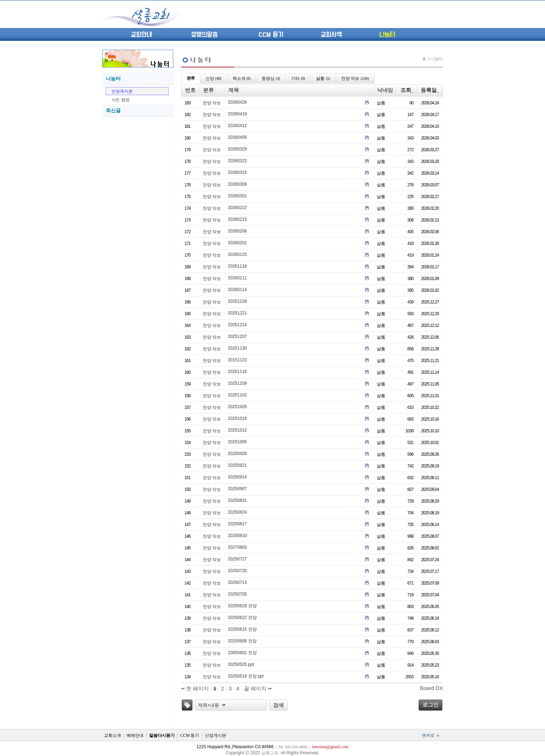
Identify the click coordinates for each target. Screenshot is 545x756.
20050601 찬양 (242, 653)
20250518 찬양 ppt (246, 676)
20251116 (237, 372)
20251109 (237, 383)
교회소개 (113, 735)
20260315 (237, 172)
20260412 (237, 126)
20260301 (237, 196)
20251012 (237, 430)
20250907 (237, 489)
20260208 (237, 231)
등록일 (430, 90)
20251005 (237, 442)
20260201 (237, 243)
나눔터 (387, 35)
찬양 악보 (212, 103)
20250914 (237, 477)
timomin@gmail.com (330, 747)
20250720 (237, 571)
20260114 (237, 290)
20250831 (237, 500)
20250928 (237, 454)
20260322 (237, 161)
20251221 (237, 313)
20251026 (237, 407)
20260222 (237, 208)
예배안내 (135, 735)
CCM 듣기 (271, 35)
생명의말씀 (204, 35)
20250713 (237, 582)
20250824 (237, 512)
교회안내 (141, 35)
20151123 (237, 360)
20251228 (237, 301)
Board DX (431, 688)
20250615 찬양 (242, 629)
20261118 (237, 266)
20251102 (237, 395)
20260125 (237, 254)
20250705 (237, 594)
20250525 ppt (241, 664)
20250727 (237, 559)
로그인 (430, 705)
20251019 (237, 418)
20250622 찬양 (242, 618)
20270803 (237, 547)
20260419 (237, 114)
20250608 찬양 (242, 641)
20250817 (237, 524)
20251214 (237, 325)
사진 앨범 (121, 100)
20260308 (237, 184)
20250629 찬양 (242, 606)
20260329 (237, 149)
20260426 (237, 102)
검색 (278, 705)
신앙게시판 (122, 91)
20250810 (237, 536)
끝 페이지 (258, 689)
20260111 (237, 278)
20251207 (237, 336)
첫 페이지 (195, 689)
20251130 (237, 348)
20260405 (237, 137)
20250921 (237, 465)
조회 (407, 90)
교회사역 (331, 35)
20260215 (237, 219)
